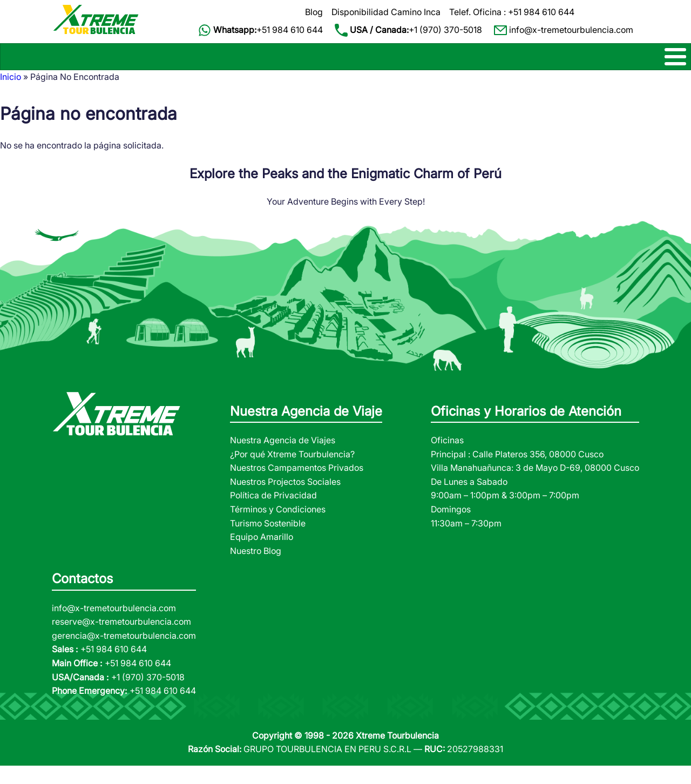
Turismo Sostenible (268, 541)
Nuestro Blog (256, 569)
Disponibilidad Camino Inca (386, 12)
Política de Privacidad (273, 513)
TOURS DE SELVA (486, 65)
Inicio (11, 94)
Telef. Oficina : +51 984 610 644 (512, 12)
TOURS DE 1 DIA (329, 65)
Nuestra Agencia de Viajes (283, 458)
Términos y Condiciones (278, 527)
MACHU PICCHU (228, 65)
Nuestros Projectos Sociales (285, 499)
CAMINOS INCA (31, 65)
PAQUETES (416, 65)
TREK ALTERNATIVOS (131, 65)
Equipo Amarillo (262, 555)
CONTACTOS (660, 65)
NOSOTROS (584, 65)
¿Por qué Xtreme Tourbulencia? (292, 472)
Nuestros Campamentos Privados (297, 485)
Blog (314, 12)
